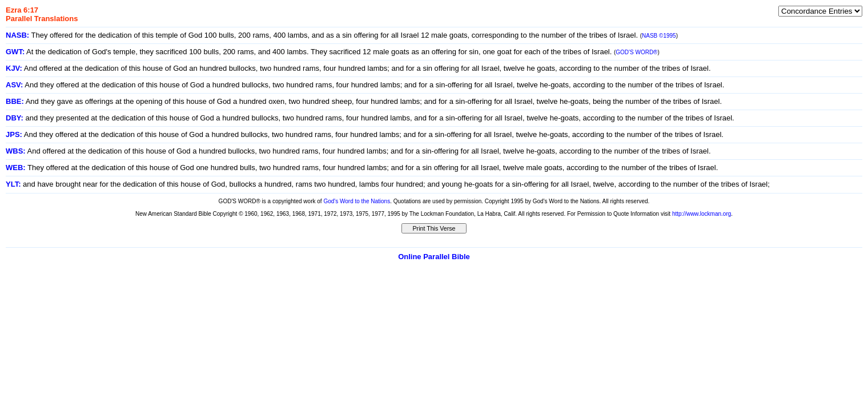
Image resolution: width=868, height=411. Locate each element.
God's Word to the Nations (357, 201)
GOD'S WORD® (636, 52)
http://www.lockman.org (702, 214)
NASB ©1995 (659, 36)
